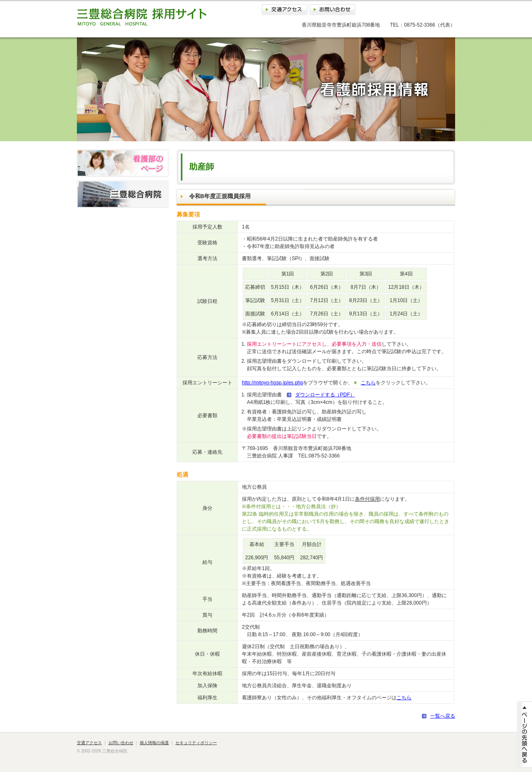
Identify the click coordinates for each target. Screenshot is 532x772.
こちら (368, 383)
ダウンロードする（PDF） (325, 395)
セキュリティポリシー (196, 743)
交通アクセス (285, 10)
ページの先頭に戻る (525, 735)
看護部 (123, 163)
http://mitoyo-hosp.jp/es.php (272, 383)
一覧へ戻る (443, 716)
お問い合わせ (332, 10)
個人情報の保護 (154, 743)
